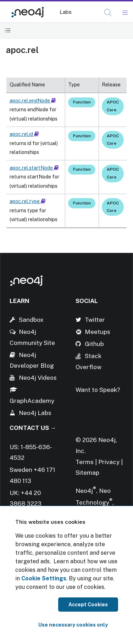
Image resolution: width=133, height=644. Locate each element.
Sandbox (31, 320)
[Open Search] (108, 13)
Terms (85, 462)
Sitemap (87, 473)
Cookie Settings (44, 578)
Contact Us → (33, 428)
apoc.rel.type (28, 201)
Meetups (98, 332)
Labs (66, 12)
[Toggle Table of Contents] (8, 30)
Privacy (110, 462)
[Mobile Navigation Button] (125, 13)
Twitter (95, 320)
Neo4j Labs (35, 413)
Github (94, 344)
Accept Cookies (88, 605)
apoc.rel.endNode (33, 101)
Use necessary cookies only (73, 625)
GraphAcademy (32, 401)
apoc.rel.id (24, 134)
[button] (108, 13)
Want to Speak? (98, 390)
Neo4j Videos (38, 378)
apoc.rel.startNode (34, 168)
